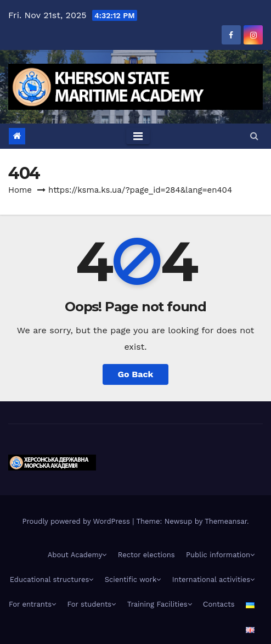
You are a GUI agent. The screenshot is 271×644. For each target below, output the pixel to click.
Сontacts (219, 604)
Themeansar (226, 521)
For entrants (32, 604)
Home (20, 190)
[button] (254, 136)
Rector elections (146, 555)
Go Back (136, 374)
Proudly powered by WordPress (77, 521)
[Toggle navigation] (138, 136)
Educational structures (52, 579)
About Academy (77, 555)
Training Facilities (160, 604)
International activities (213, 579)
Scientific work (133, 579)
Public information (220, 555)
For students (92, 604)
